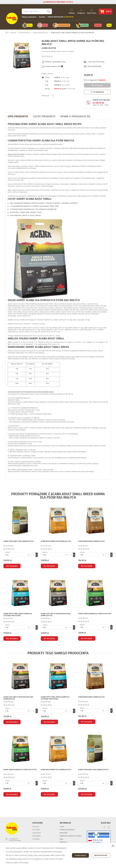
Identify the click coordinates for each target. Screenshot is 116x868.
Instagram (109, 827)
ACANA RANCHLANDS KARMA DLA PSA (91, 541)
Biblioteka (63, 842)
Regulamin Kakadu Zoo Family (71, 835)
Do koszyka (97, 85)
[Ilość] (33, 554)
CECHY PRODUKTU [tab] (44, 116)
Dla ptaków (85, 25)
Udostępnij (53, 95)
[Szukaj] (37, 11)
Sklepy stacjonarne (29, 17)
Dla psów (36, 826)
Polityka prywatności (67, 829)
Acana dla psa (49, 48)
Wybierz (8, 552)
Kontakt (42, 17)
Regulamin (64, 832)
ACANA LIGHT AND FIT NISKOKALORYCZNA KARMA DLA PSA (56, 614)
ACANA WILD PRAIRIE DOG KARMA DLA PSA (56, 541)
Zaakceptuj (79, 855)
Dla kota (45, 25)
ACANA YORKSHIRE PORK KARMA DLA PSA (18, 541)
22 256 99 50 (98, 102)
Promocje (98, 25)
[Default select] (17, 554)
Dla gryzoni (37, 832)
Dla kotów (36, 829)
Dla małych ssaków (64, 25)
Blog (109, 25)
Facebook (104, 827)
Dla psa (30, 25)
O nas (62, 826)
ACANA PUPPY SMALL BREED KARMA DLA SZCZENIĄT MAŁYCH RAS (18, 614)
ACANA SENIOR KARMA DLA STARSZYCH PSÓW (95, 613)
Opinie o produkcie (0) (75, 116)
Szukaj (48, 11)
